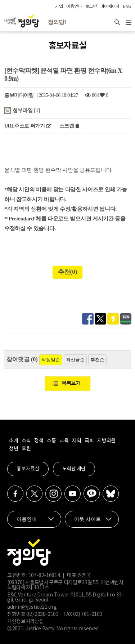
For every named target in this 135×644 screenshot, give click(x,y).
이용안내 (74, 7)
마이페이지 (110, 7)
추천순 (97, 360)
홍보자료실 (28, 469)
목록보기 (71, 383)
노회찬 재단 (74, 469)
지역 (76, 441)
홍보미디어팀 (19, 95)
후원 (26, 449)
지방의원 (106, 441)
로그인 (91, 7)
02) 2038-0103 (42, 614)
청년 (13, 449)
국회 (89, 441)
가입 (59, 7)
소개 (13, 441)
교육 (64, 441)
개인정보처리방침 (25, 622)
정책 (39, 441)
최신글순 (75, 360)
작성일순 (51, 360)
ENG (127, 7)
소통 (51, 441)
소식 (26, 441)
